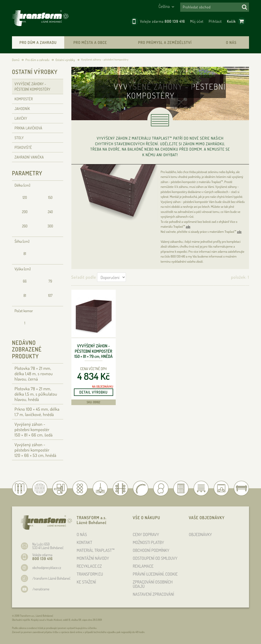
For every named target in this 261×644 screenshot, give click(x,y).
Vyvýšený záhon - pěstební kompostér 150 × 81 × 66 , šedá (34, 429)
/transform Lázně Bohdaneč (51, 578)
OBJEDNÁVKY (200, 534)
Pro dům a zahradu (38, 42)
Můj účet (197, 21)
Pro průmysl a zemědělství (165, 42)
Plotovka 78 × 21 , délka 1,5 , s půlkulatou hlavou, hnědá (36, 394)
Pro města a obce (90, 42)
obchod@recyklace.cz (47, 568)
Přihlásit (215, 21)
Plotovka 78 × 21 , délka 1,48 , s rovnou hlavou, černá (34, 374)
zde (188, 226)
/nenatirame (41, 589)
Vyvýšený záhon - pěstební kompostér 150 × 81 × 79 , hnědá (94, 351)
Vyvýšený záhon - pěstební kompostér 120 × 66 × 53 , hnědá (35, 450)
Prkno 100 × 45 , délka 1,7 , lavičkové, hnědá (37, 412)
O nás (231, 42)
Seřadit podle (84, 277)
